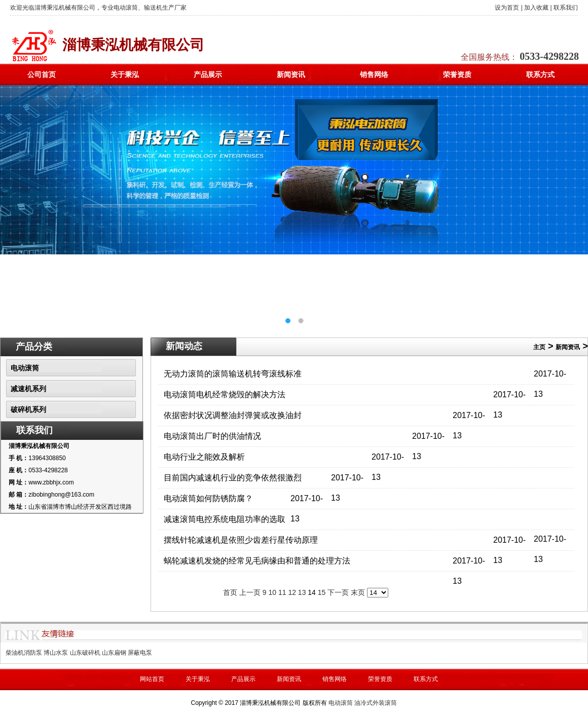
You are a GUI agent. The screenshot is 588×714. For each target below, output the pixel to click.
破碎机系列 (28, 409)
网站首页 (152, 679)
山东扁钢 (114, 653)
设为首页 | (508, 8)
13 (302, 592)
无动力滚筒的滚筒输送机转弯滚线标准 (233, 374)
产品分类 (34, 347)
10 (272, 592)
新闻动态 (184, 346)
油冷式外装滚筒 (376, 703)
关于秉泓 (125, 74)
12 (292, 592)
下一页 (338, 592)
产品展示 (208, 74)
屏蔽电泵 (140, 653)
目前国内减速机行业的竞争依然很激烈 (233, 478)
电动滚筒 (25, 368)
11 (282, 592)
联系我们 (566, 8)
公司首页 (42, 74)
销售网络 (374, 74)
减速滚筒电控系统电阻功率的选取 (225, 519)
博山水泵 (56, 653)
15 (322, 592)
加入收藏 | (538, 8)
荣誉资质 (457, 74)
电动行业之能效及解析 (204, 457)
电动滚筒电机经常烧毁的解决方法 (225, 394)
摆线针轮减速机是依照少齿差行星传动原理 (241, 540)
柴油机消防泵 (24, 653)
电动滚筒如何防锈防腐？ (208, 498)
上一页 (250, 592)
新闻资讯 (291, 74)
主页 (539, 347)
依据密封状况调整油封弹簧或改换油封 (233, 415)
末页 (358, 592)
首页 (230, 592)
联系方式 (540, 74)
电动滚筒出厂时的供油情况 (212, 436)
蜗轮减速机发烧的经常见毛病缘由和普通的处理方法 (257, 561)
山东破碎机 (85, 653)
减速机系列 (28, 389)
